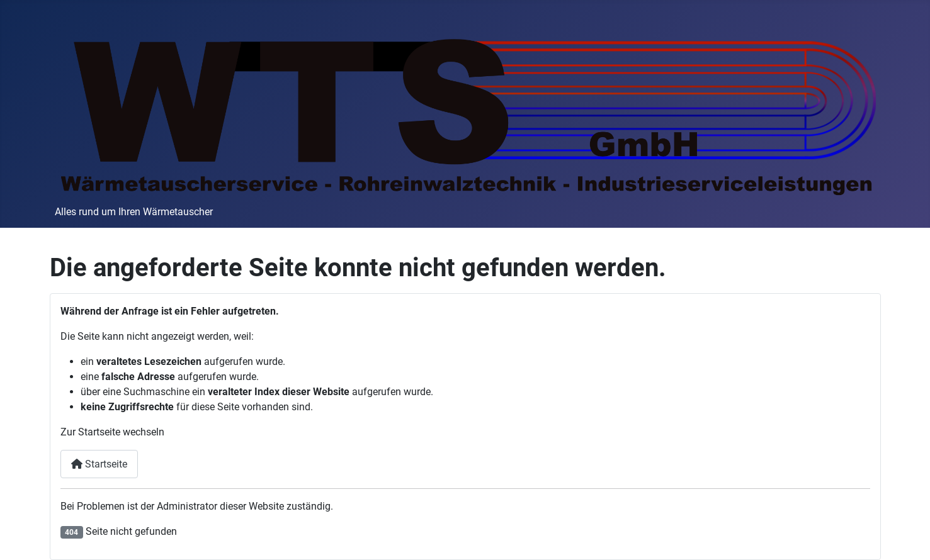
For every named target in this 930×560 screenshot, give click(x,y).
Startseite (99, 464)
